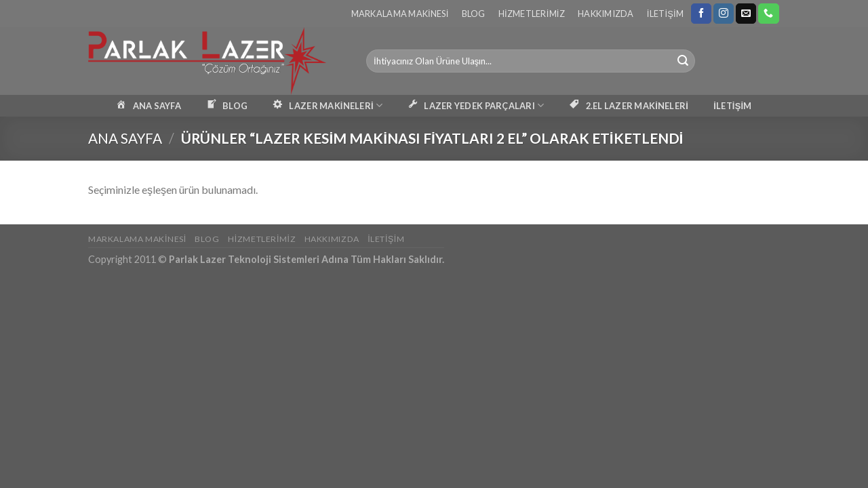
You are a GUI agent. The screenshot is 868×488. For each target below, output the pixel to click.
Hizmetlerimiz (532, 14)
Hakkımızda (606, 14)
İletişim (665, 14)
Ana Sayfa (125, 138)
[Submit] (683, 61)
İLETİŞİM (732, 106)
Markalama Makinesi (400, 14)
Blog (474, 14)
